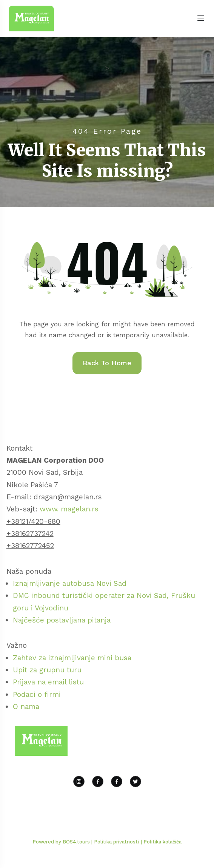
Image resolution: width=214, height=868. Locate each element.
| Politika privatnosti (115, 842)
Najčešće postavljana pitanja (62, 620)
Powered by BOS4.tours (62, 842)
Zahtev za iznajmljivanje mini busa (72, 658)
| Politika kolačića (161, 842)
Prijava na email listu (48, 682)
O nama (26, 707)
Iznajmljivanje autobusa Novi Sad (70, 583)
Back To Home (107, 363)
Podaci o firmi (37, 694)
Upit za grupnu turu (47, 670)
